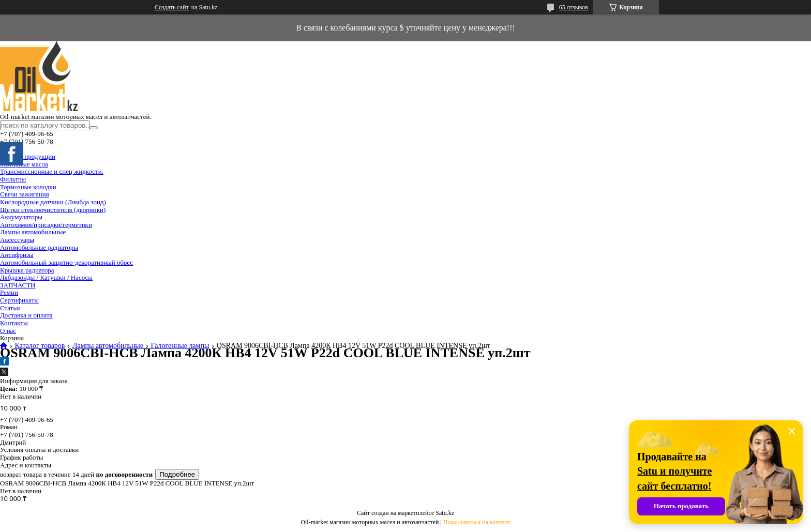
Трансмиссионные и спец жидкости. (52, 171)
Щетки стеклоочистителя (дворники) (53, 210)
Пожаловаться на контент (477, 522)
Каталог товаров (40, 346)
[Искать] (94, 128)
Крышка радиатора (27, 270)
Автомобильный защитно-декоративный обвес (66, 262)
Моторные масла (24, 164)
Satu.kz (445, 513)
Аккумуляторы (21, 217)
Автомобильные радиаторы (39, 247)
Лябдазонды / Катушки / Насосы (46, 277)
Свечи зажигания (25, 194)
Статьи (10, 308)
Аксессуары (17, 240)
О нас (8, 331)
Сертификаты (19, 300)
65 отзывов (574, 7)
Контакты (14, 323)
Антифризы (17, 255)
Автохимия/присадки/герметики (46, 225)
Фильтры (13, 179)
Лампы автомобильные (33, 232)
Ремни (9, 292)
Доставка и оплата (26, 315)
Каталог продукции (28, 156)
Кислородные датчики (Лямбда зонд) (53, 202)
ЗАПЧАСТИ (18, 285)
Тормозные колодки (28, 187)
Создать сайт (172, 7)
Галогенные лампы (180, 346)
